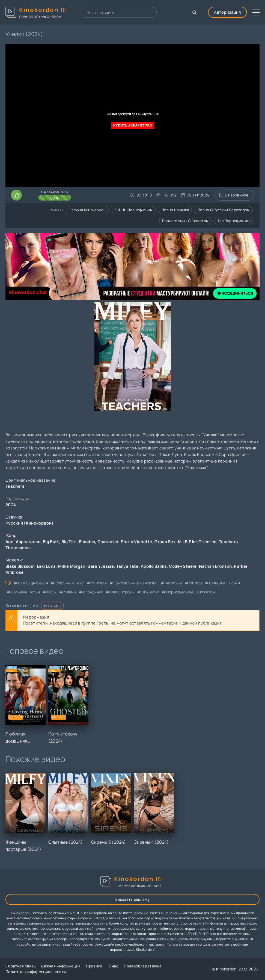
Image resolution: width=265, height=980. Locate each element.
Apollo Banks (154, 566)
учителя (99, 583)
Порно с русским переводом (224, 210)
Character (108, 542)
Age (9, 542)
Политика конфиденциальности (36, 972)
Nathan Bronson (215, 566)
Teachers (228, 542)
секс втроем (122, 592)
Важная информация (61, 966)
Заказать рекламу (132, 899)
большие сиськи (224, 583)
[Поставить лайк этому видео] (16, 195)
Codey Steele (183, 566)
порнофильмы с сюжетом (191, 592)
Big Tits (69, 542)
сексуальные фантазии (136, 583)
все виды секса (33, 583)
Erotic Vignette (136, 542)
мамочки (173, 583)
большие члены (62, 592)
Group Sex (165, 542)
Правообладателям (143, 966)
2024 (11, 505)
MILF (182, 542)
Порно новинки (175, 210)
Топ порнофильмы (234, 221)
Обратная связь (21, 966)
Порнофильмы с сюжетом (185, 221)
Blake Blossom (20, 566)
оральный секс (69, 583)
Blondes (87, 542)
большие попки (25, 592)
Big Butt (51, 542)
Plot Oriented (203, 542)
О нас (113, 966)
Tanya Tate (127, 566)
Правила (94, 966)
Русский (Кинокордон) (29, 523)
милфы (196, 583)
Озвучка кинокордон (87, 210)
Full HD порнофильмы (134, 210)
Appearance (28, 542)
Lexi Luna (46, 566)
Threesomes (18, 548)
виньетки (150, 592)
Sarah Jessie (101, 566)
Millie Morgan (72, 566)
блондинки (93, 592)
